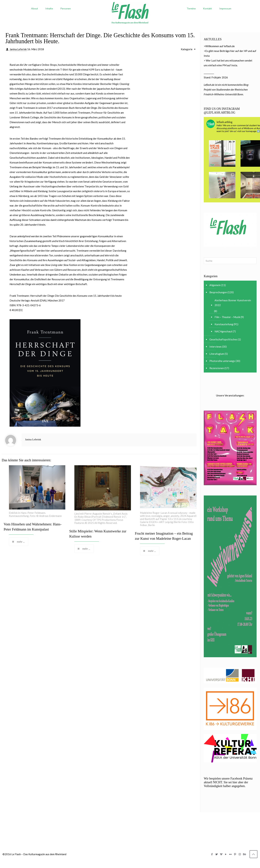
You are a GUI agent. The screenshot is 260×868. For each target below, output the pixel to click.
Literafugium (217, 354)
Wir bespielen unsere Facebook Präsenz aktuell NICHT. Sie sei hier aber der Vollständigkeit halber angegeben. (228, 782)
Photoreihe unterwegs (222, 361)
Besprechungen (218, 292)
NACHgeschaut (223, 331)
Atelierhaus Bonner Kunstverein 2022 (233, 303)
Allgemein (215, 285)
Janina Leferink (18, 49)
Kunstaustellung (224, 324)
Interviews (215, 347)
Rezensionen (217, 368)
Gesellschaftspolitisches (223, 339)
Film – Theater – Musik (227, 317)
